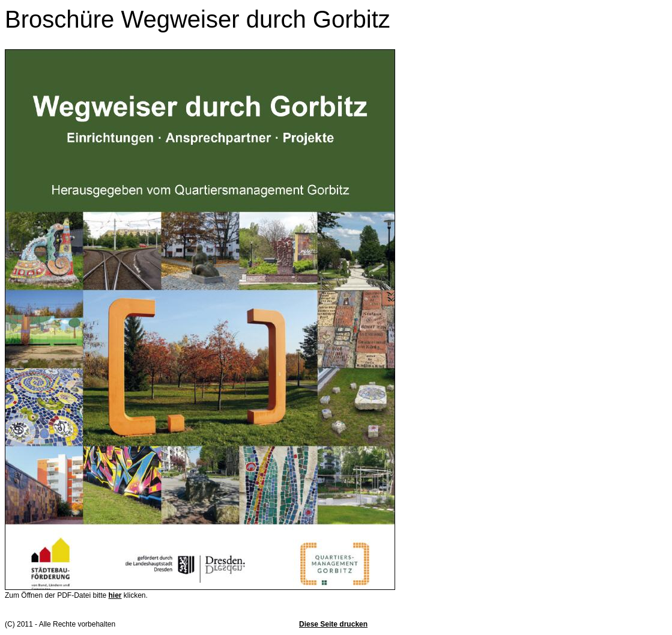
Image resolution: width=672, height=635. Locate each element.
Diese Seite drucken (333, 624)
